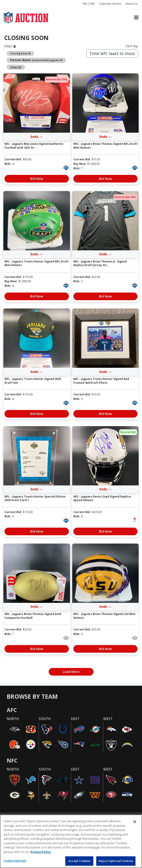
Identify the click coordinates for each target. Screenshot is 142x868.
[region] (71, 841)
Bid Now (37, 179)
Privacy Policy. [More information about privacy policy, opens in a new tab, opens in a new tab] (41, 852)
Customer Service (110, 4)
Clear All (16, 67)
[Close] (135, 822)
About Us (132, 4)
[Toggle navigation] (136, 18)
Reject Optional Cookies (116, 861)
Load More (71, 672)
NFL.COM (89, 4)
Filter (10, 46)
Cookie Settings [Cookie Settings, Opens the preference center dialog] (15, 861)
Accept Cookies (79, 861)
